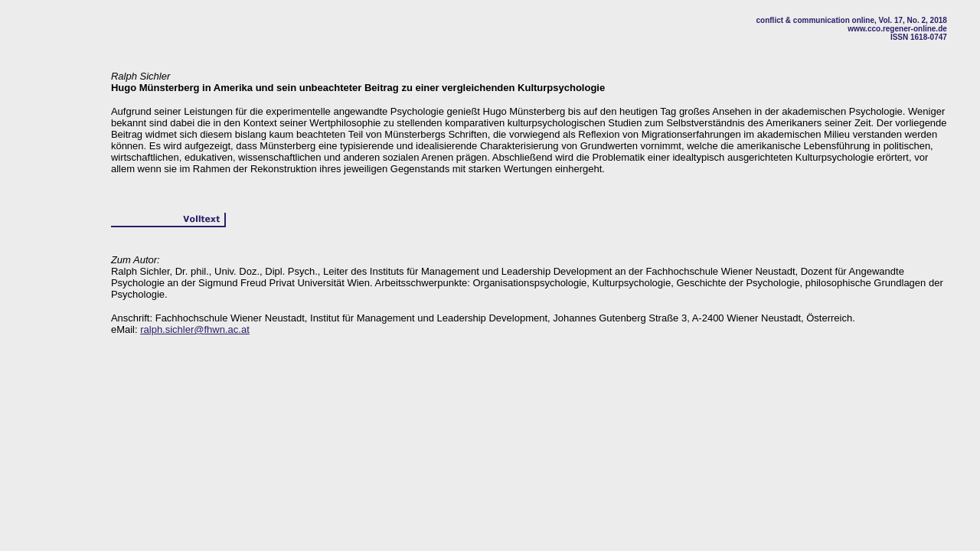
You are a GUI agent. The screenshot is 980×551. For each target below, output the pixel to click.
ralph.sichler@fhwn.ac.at (195, 329)
